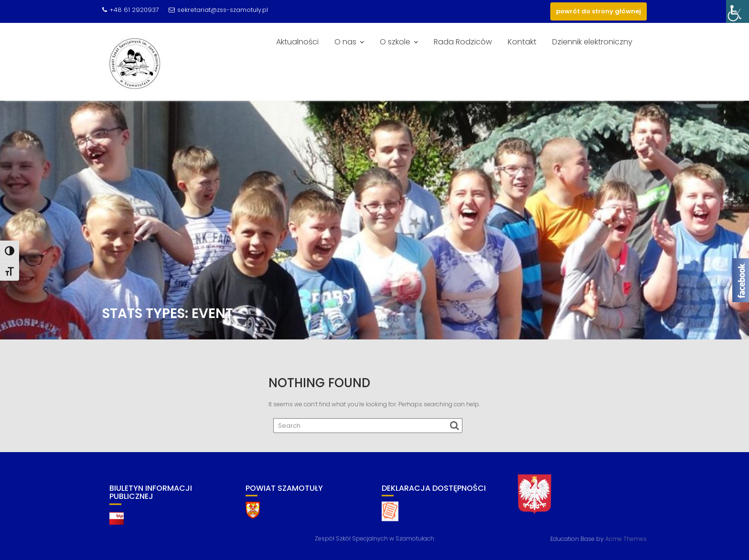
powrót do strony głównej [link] (599, 11)
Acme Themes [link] (626, 538)
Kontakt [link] (522, 42)
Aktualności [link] (297, 42)
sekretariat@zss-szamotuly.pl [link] (218, 10)
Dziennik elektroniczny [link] (592, 42)
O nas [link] (345, 42)
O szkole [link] (395, 42)
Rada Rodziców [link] (463, 42)
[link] (738, 11)
